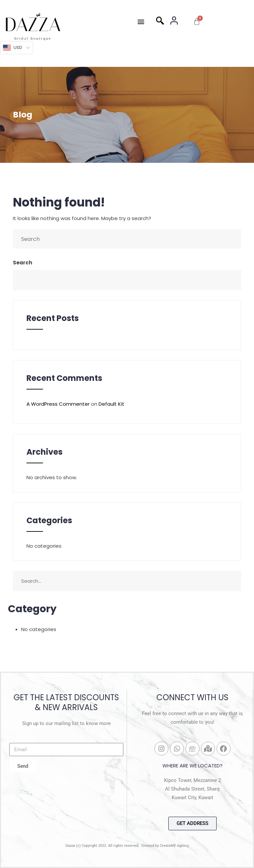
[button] (141, 22)
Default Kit (111, 404)
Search (22, 263)
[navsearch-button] (160, 22)
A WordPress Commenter (58, 404)
